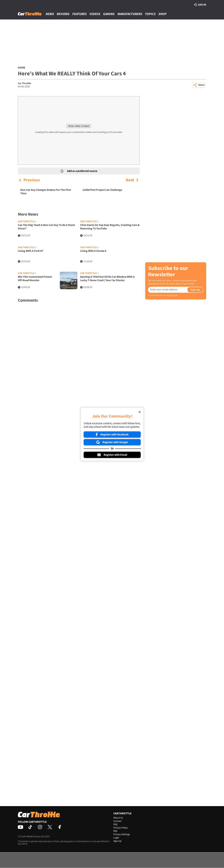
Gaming (109, 14)
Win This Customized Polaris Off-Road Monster (35, 279)
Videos (95, 14)
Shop (162, 14)
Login (116, 838)
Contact (118, 821)
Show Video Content (79, 126)
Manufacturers (130, 14)
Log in (200, 5)
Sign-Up (117, 841)
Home (22, 68)
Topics (150, 14)
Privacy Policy (173, 295)
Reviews (63, 14)
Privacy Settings (122, 834)
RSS (115, 831)
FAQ (115, 824)
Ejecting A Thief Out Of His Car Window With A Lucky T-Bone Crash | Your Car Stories (107, 279)
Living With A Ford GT (31, 251)
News (50, 14)
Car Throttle (24, 83)
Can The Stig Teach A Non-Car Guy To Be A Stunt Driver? (46, 227)
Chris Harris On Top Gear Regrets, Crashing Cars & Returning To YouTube (110, 227)
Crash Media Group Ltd (32, 837)
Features (79, 14)
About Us (118, 818)
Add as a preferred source (79, 171)
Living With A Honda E (93, 251)
